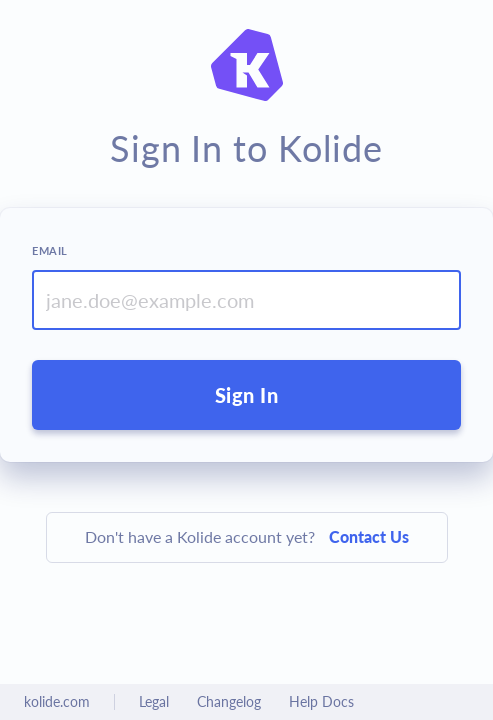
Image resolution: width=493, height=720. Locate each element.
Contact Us (369, 537)
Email (50, 251)
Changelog (229, 701)
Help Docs (321, 701)
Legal (154, 701)
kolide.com (57, 702)
